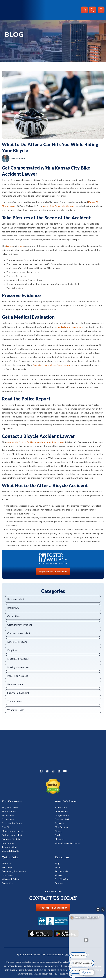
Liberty (59, 831)
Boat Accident (9, 812)
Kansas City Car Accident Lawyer (58, 206)
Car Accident (14, 616)
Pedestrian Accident (18, 676)
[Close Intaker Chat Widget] (103, 909)
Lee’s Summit (62, 812)
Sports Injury (9, 843)
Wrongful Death (16, 710)
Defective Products (17, 642)
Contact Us (8, 883)
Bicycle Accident (16, 599)
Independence (62, 816)
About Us (7, 864)
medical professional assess (71, 327)
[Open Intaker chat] (73, 978)
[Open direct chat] (98, 909)
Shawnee (59, 839)
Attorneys (7, 867)
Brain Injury (13, 608)
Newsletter (8, 875)
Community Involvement (20, 625)
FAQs (58, 867)
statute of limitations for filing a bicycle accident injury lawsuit (36, 442)
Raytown (59, 823)
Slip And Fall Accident (18, 693)
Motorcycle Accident (18, 659)
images (10, 246)
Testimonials (61, 871)
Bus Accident (8, 816)
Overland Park (62, 819)
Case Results (61, 879)
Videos (58, 875)
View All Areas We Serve (67, 843)
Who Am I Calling (11, 879)
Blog (57, 864)
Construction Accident (19, 633)
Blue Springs (61, 827)
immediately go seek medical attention (51, 365)
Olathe (58, 835)
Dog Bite (12, 650)
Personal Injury (15, 684)
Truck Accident (15, 701)
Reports (59, 883)
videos (21, 246)
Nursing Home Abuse (18, 667)
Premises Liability (11, 839)
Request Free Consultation (53, 572)
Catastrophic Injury (12, 823)
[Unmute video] (87, 940)
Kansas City (61, 808)
